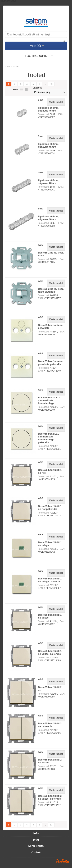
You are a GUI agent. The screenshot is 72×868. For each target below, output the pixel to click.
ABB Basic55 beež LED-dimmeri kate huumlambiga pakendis (49, 434)
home (7, 66)
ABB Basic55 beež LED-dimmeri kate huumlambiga (49, 396)
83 (51, 84)
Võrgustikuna (27, 89)
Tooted (16, 66)
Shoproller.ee (62, 861)
